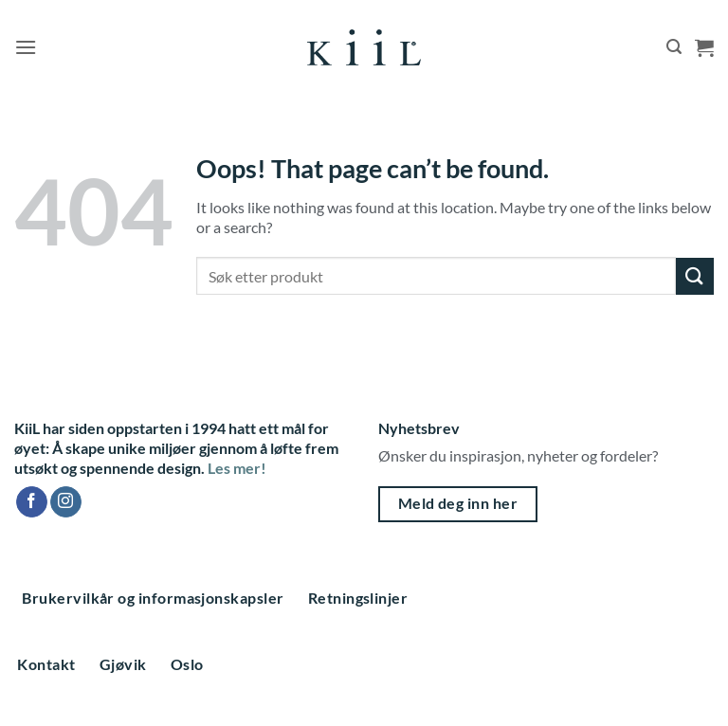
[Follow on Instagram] (66, 502)
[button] (26, 47)
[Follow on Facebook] (32, 502)
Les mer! (237, 468)
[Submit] (695, 276)
